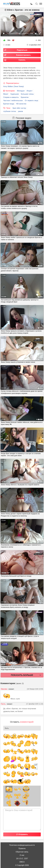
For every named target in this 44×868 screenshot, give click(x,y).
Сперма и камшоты (11, 97)
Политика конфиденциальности (22, 845)
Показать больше (22, 675)
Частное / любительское (13, 101)
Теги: (8, 108)
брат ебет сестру (19, 108)
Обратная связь (22, 852)
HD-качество (21, 104)
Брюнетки (25, 97)
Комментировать (23, 55)
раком (20, 111)
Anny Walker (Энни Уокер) (14, 86)
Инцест (30, 91)
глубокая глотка (10, 111)
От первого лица (31, 101)
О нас (22, 855)
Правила (22, 848)
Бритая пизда (9, 104)
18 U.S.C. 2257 (22, 859)
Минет (6, 94)
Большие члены (27, 94)
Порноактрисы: (13, 83)
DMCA (22, 862)
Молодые (21, 91)
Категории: (10, 91)
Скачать (22, 60)
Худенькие (15, 94)
